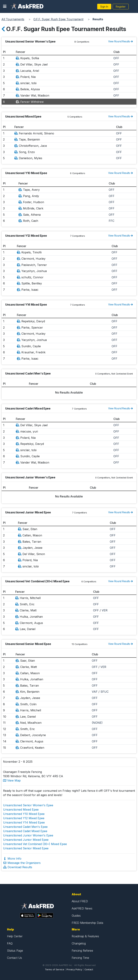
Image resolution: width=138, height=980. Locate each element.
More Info (12, 859)
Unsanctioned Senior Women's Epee (28, 805)
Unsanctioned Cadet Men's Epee (25, 827)
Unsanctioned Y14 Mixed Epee (24, 822)
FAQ (10, 943)
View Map (12, 780)
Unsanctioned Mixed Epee (21, 810)
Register (121, 7)
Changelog (79, 943)
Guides (76, 916)
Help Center (15, 936)
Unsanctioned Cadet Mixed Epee (25, 831)
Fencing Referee (82, 951)
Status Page (15, 951)
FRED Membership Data (87, 923)
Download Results (18, 867)
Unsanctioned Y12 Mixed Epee (24, 818)
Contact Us (14, 958)
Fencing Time (80, 958)
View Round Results (120, 41)
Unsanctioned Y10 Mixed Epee (24, 814)
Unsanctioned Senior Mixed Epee (26, 848)
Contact (89, 970)
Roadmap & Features (85, 936)
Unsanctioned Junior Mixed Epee (26, 840)
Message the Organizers (22, 863)
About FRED (80, 901)
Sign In (104, 7)
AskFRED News (82, 908)
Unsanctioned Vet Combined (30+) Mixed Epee (35, 844)
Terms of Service (55, 970)
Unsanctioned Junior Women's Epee (28, 835)
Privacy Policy (74, 970)
